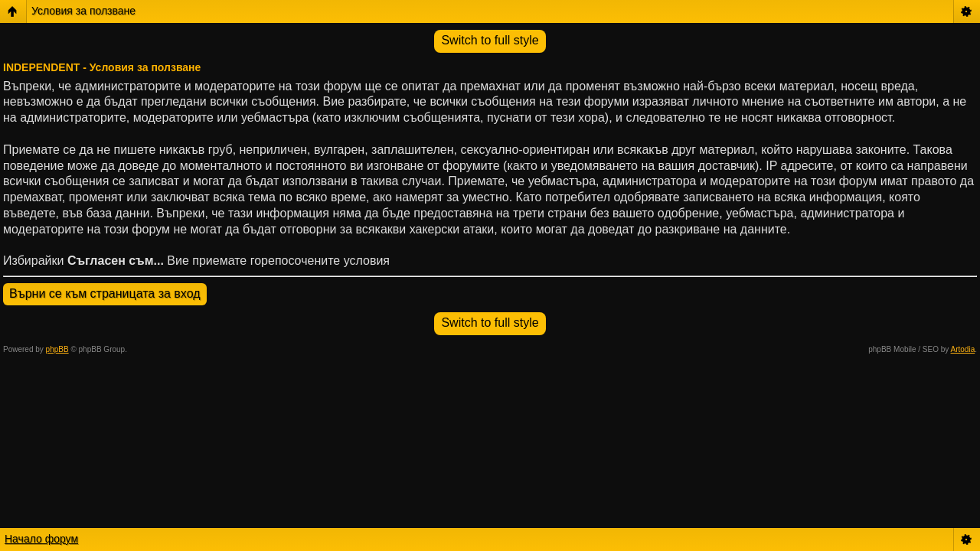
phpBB (57, 349)
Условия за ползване (83, 11)
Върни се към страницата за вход (105, 293)
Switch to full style (490, 40)
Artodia (963, 349)
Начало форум (41, 539)
